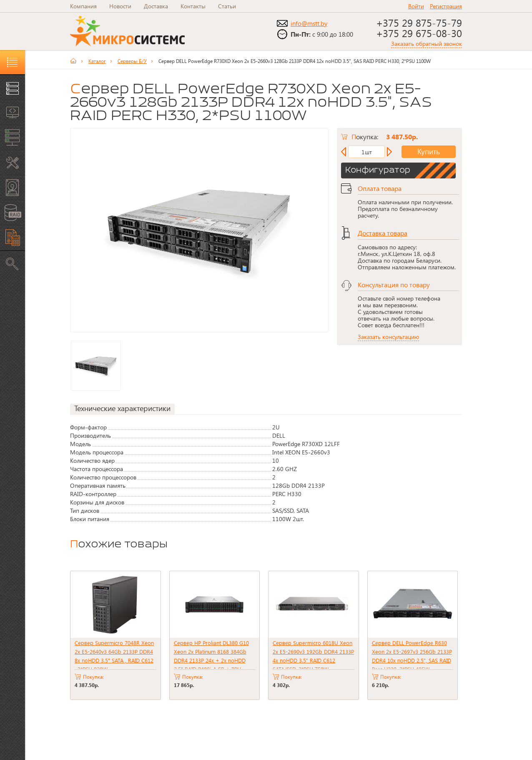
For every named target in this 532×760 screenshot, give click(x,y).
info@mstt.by (309, 23)
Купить (422, 149)
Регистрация (446, 6)
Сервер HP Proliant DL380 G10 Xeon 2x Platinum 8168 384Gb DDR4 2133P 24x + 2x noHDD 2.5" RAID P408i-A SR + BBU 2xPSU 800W (211, 658)
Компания (83, 6)
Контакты (193, 6)
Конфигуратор (378, 168)
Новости (120, 6)
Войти (416, 6)
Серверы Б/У (132, 58)
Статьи (227, 6)
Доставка (156, 6)
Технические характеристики (122, 406)
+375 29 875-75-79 (419, 23)
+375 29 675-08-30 (419, 33)
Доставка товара (383, 230)
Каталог (97, 58)
